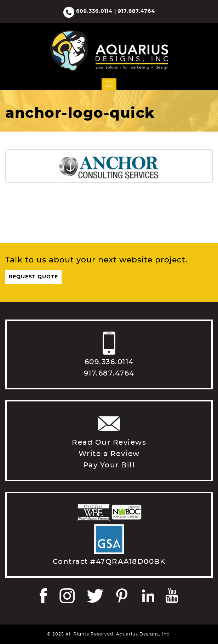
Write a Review (109, 454)
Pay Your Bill (109, 465)
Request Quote (33, 277)
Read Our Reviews (109, 443)
